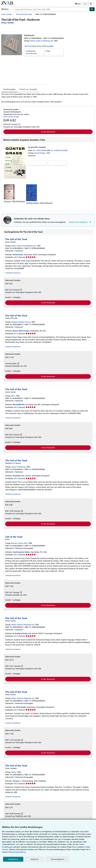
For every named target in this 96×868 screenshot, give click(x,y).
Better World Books (21, 331)
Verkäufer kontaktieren (13, 273)
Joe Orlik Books (19, 707)
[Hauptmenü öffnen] (6, 9)
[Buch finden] (92, 9)
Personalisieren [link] (58, 859)
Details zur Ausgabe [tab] (28, 89)
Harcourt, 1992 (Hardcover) (15, 201)
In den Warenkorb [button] (48, 132)
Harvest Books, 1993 (42, 153)
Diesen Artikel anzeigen (11, 117)
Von (34, 52)
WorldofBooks (19, 404)
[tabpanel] (47, 98)
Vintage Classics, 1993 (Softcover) (39, 203)
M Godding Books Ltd (22, 633)
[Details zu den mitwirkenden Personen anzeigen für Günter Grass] (8, 23)
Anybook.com (18, 476)
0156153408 (41, 150)
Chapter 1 (17, 781)
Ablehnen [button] (35, 859)
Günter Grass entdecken (80, 222)
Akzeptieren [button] (13, 859)
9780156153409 (61, 150)
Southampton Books (21, 552)
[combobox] (51, 9)
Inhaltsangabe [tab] (9, 89)
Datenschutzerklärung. (17, 852)
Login (85, 4)
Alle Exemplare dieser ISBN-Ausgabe (39, 46)
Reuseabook (18, 254)
